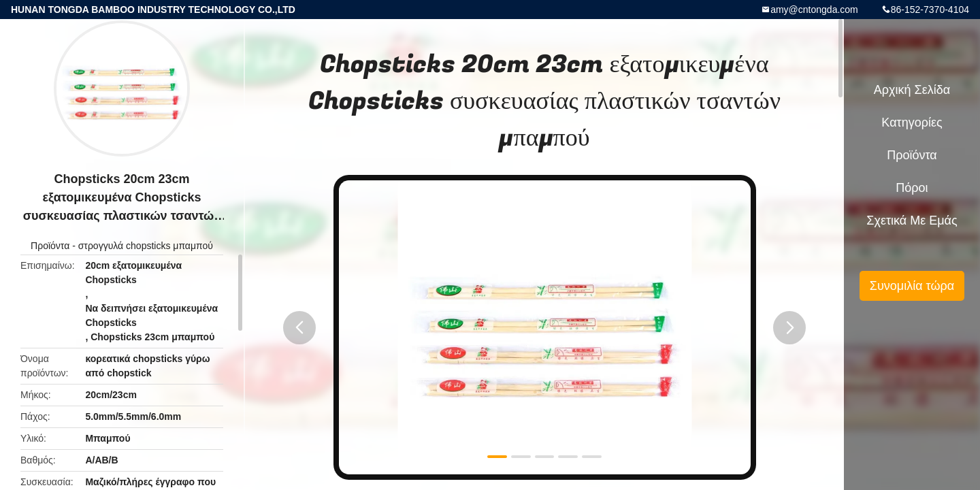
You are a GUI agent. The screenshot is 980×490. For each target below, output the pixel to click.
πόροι (912, 188)
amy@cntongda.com (814, 10)
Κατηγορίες (912, 122)
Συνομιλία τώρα (912, 286)
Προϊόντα (50, 246)
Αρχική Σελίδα (912, 90)
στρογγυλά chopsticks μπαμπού (146, 246)
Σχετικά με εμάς (912, 220)
